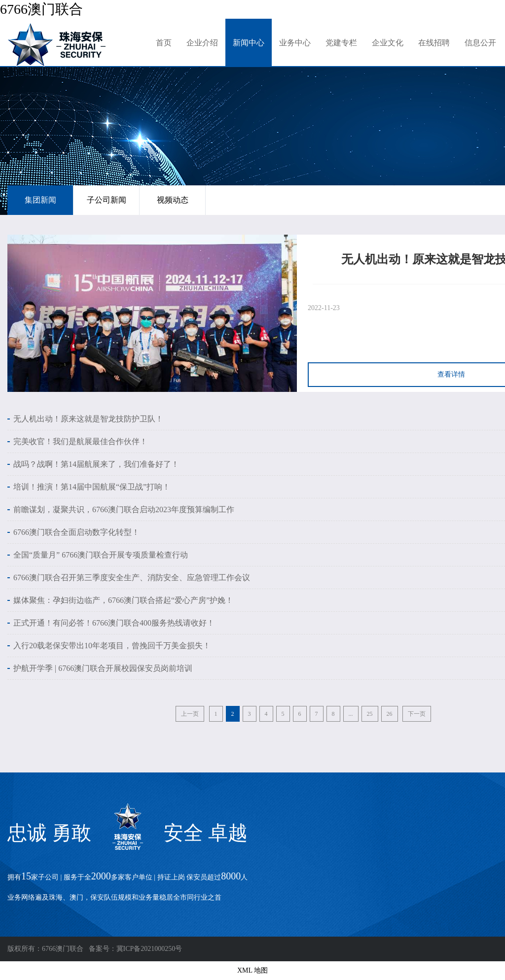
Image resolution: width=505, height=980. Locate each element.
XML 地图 (252, 970)
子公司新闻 (107, 200)
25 (370, 714)
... (351, 714)
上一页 (190, 714)
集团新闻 (40, 200)
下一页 (417, 714)
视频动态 (173, 200)
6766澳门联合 (41, 9)
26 (390, 714)
